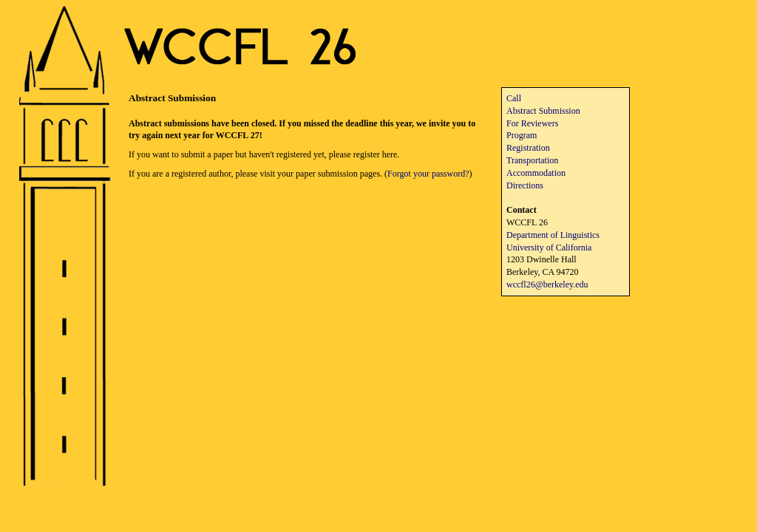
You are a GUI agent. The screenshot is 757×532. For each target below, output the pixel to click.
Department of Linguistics (553, 235)
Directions (525, 185)
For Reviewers (532, 123)
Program (522, 135)
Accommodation (536, 173)
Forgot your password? (428, 174)
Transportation (532, 160)
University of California (549, 248)
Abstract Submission (543, 111)
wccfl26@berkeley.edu (547, 284)
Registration (528, 148)
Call (514, 98)
